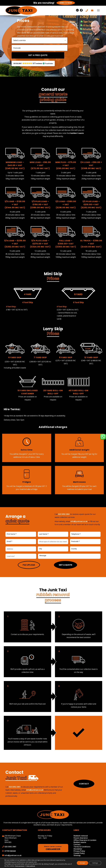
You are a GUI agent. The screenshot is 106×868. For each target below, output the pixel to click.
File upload (29, 565)
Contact (84, 784)
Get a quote (65, 565)
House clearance (81, 838)
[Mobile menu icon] (98, 10)
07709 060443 (10, 851)
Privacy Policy (79, 851)
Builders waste (80, 842)
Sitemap (77, 855)
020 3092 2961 (64, 514)
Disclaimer (78, 849)
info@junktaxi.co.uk (79, 521)
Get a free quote (38, 55)
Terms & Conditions (82, 847)
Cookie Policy (79, 853)
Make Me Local (88, 865)
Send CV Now (66, 3)
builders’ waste (77, 133)
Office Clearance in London (85, 840)
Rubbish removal (81, 836)
